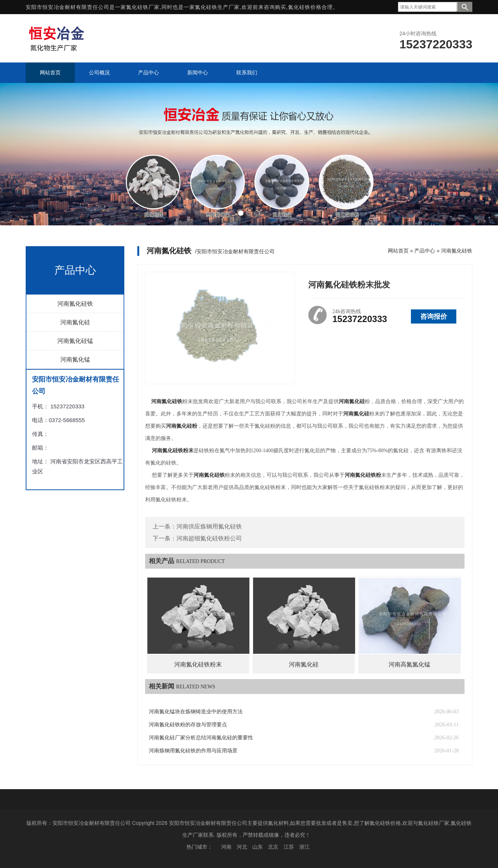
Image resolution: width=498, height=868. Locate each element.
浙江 (304, 847)
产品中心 (425, 251)
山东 (258, 847)
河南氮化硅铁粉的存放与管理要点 (188, 725)
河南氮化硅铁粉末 (198, 664)
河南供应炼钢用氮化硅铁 (209, 526)
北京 (273, 847)
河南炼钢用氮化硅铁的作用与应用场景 (193, 751)
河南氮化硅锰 (75, 341)
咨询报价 (434, 316)
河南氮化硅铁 (75, 304)
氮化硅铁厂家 (143, 7)
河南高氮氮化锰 (409, 664)
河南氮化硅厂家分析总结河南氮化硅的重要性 (201, 738)
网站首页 (398, 251)
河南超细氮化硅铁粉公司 (209, 538)
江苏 (289, 847)
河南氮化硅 (75, 322)
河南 (226, 847)
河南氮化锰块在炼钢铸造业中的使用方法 (196, 712)
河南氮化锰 (75, 359)
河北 (242, 847)
